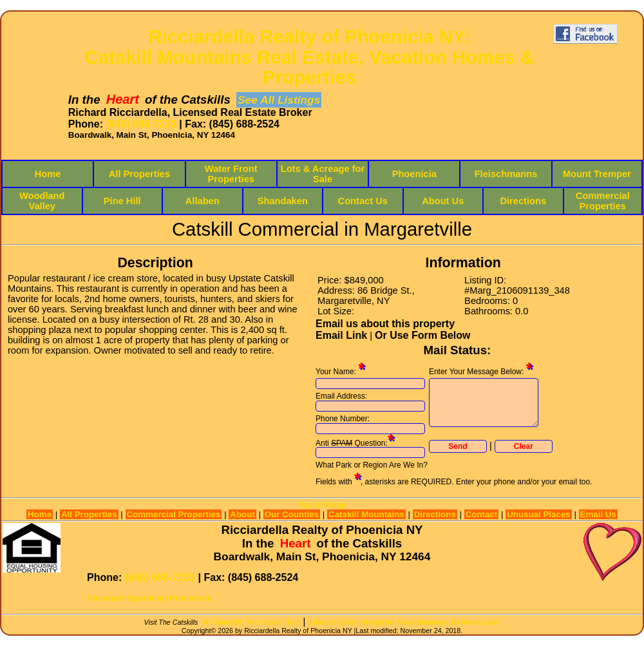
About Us (443, 201)
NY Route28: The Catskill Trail (252, 622)
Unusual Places (539, 514)
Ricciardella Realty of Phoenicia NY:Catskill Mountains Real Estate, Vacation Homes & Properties (309, 57)
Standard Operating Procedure (149, 598)
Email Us (598, 514)
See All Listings (279, 100)
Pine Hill (122, 201)
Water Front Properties (231, 174)
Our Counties (292, 514)
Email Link (341, 335)
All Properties (139, 174)
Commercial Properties (603, 201)
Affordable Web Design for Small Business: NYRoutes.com (404, 622)
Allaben (203, 201)
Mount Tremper (597, 174)
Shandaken (283, 201)
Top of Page (322, 505)
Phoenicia (414, 174)
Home (48, 174)
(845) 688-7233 (141, 124)
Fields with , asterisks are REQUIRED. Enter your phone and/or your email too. (454, 482)
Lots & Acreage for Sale (323, 174)
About (242, 514)
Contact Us (363, 201)
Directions (523, 201)
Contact (482, 514)
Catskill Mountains (366, 514)
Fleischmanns (506, 174)
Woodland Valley (42, 201)
